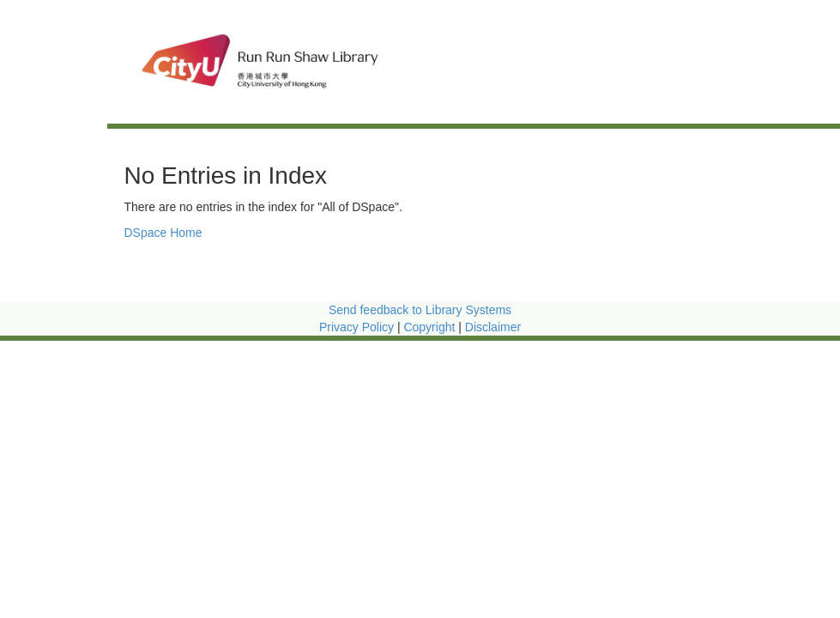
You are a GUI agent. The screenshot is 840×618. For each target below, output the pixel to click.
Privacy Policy (357, 327)
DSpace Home (163, 233)
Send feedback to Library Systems (420, 310)
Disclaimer (493, 327)
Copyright (431, 327)
